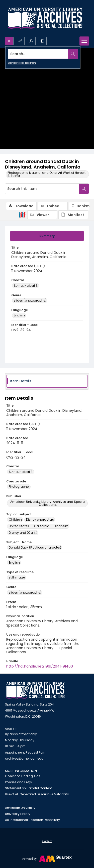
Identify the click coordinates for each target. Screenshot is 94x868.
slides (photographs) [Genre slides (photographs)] (30, 300)
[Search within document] (84, 189)
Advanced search (22, 63)
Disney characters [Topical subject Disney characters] (40, 520)
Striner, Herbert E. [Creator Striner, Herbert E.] (26, 286)
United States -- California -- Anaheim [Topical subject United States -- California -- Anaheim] (39, 526)
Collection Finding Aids (23, 776)
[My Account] (31, 41)
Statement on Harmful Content (28, 788)
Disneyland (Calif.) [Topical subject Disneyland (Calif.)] (23, 533)
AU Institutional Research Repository (32, 820)
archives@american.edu (24, 758)
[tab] (47, 236)
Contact (47, 841)
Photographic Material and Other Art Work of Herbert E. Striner (46, 174)
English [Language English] (19, 315)
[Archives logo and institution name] (45, 18)
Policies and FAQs (18, 782)
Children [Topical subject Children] (15, 520)
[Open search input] (9, 41)
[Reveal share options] (20, 41)
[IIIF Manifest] (73, 215)
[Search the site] (38, 54)
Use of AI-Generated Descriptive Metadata (37, 794)
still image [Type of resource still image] (17, 577)
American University (20, 808)
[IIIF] (22, 215)
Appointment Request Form (26, 752)
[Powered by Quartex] (47, 858)
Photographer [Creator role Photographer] (19, 487)
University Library (18, 814)
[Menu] (84, 41)
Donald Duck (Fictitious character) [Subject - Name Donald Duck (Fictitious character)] (35, 547)
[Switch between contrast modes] (42, 41)
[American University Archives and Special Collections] (35, 691)
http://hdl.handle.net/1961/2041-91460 (40, 666)
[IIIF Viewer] (42, 215)
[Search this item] (42, 189)
